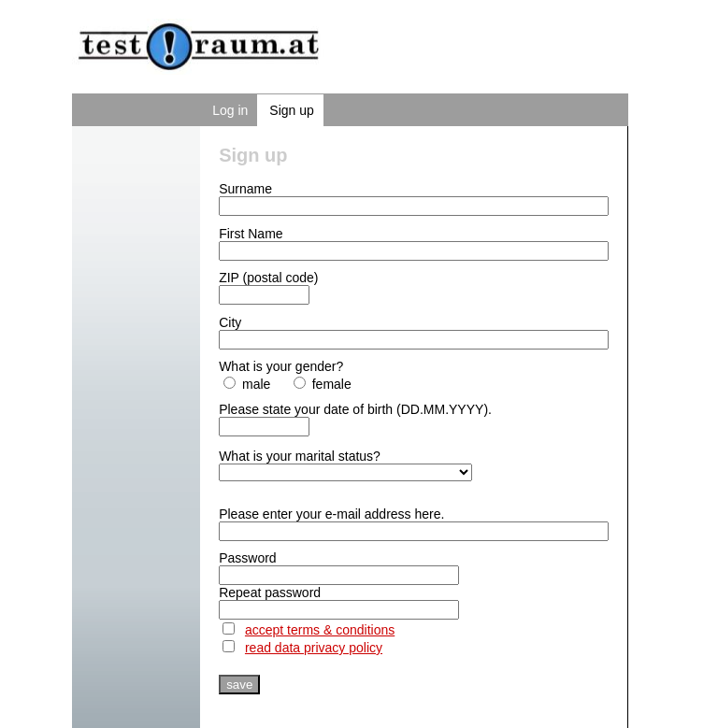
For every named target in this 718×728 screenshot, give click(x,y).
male (247, 384)
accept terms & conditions (320, 630)
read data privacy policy (314, 648)
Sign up (291, 110)
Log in (230, 110)
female (323, 384)
